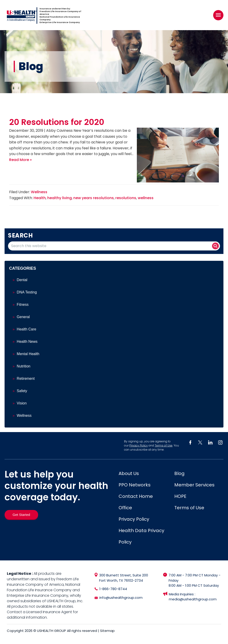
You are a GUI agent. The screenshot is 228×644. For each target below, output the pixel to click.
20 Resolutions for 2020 (57, 122)
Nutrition (24, 366)
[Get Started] (21, 515)
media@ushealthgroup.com (193, 599)
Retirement (26, 379)
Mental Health (28, 354)
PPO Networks (135, 485)
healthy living (60, 198)
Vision (22, 403)
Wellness (39, 192)
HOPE (180, 496)
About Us (129, 473)
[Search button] (215, 246)
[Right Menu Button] (218, 15)
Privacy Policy (139, 445)
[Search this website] (114, 246)
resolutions (126, 198)
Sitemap (107, 631)
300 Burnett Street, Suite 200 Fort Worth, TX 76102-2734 (124, 578)
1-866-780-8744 (113, 589)
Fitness (23, 305)
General (23, 317)
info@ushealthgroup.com (121, 598)
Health (40, 198)
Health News (27, 342)
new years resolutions (94, 198)
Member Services (194, 485)
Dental (22, 280)
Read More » (20, 160)
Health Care (26, 329)
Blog (179, 473)
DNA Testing (27, 292)
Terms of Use (164, 445)
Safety (22, 391)
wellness (146, 198)
